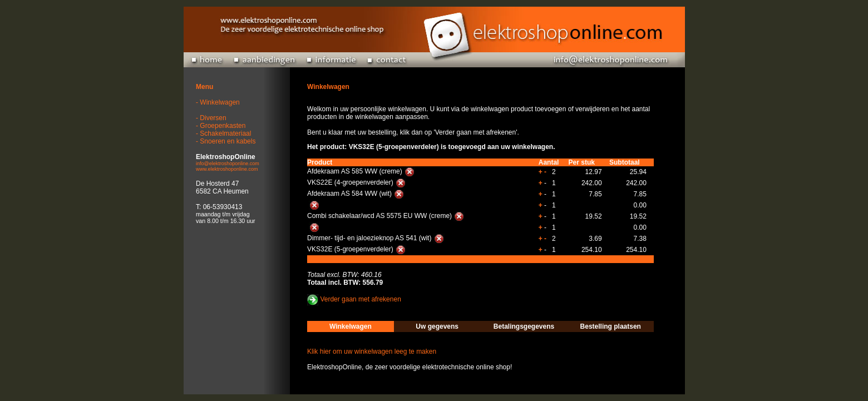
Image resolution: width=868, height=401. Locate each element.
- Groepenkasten (221, 126)
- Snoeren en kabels (226, 141)
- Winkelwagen (218, 102)
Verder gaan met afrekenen (360, 300)
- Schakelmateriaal (223, 133)
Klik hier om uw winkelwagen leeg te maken (372, 352)
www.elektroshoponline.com (227, 169)
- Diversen (211, 118)
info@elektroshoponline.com (228, 164)
